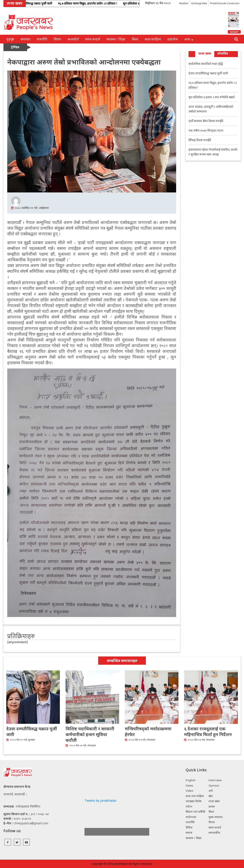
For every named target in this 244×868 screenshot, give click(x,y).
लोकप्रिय (223, 53)
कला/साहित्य (153, 39)
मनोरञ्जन (191, 817)
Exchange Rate (199, 3)
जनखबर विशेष (194, 801)
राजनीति (42, 39)
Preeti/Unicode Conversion (225, 3)
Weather (184, 3)
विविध (189, 827)
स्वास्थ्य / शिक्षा (116, 39)
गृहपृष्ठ (10, 39)
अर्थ (211, 791)
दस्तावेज (173, 39)
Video (189, 791)
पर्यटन (189, 806)
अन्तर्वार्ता (73, 39)
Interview (215, 780)
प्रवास (212, 806)
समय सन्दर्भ (93, 39)
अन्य (189, 39)
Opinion (214, 785)
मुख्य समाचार (216, 817)
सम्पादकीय (214, 833)
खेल (211, 796)
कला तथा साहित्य (195, 796)
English (191, 780)
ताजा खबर (205, 53)
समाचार (25, 39)
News (189, 785)
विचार (57, 39)
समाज (189, 833)
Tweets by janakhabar (101, 800)
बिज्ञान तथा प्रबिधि (195, 812)
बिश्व (135, 39)
